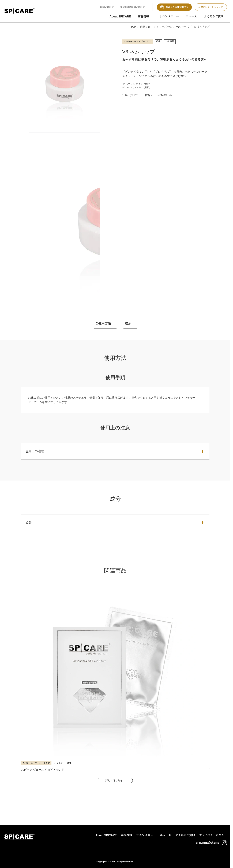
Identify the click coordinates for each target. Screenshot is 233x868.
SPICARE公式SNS (211, 843)
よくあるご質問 (214, 16)
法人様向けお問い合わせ (132, 7)
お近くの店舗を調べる (174, 7)
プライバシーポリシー (213, 835)
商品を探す (146, 27)
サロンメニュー (169, 16)
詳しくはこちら (114, 780)
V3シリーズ (183, 27)
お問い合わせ (107, 7)
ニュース (191, 16)
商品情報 (143, 16)
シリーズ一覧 (164, 27)
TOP (133, 27)
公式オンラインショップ (211, 7)
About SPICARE (120, 16)
